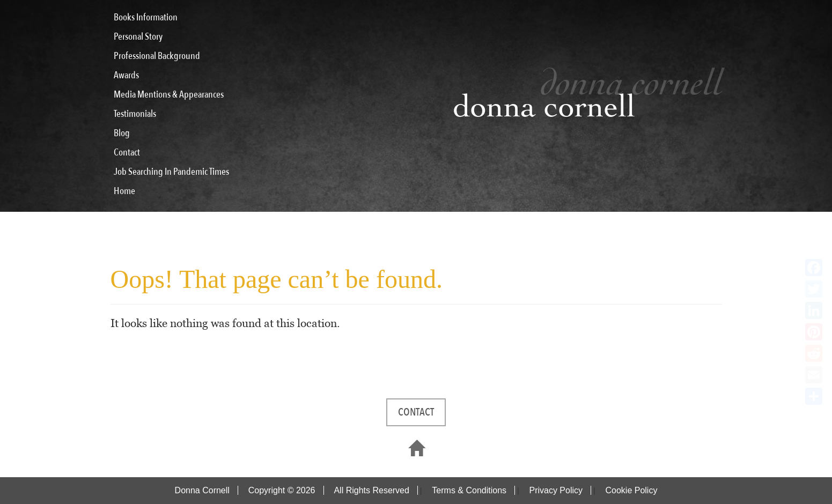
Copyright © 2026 (282, 490)
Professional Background (157, 56)
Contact (127, 153)
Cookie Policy (631, 490)
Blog (122, 133)
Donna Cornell (202, 490)
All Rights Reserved (371, 490)
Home (124, 191)
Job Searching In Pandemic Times (171, 172)
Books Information (146, 17)
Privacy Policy (556, 490)
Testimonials (135, 114)
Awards (126, 75)
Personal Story (138, 37)
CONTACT (416, 412)
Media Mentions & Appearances (169, 95)
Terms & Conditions (469, 490)
